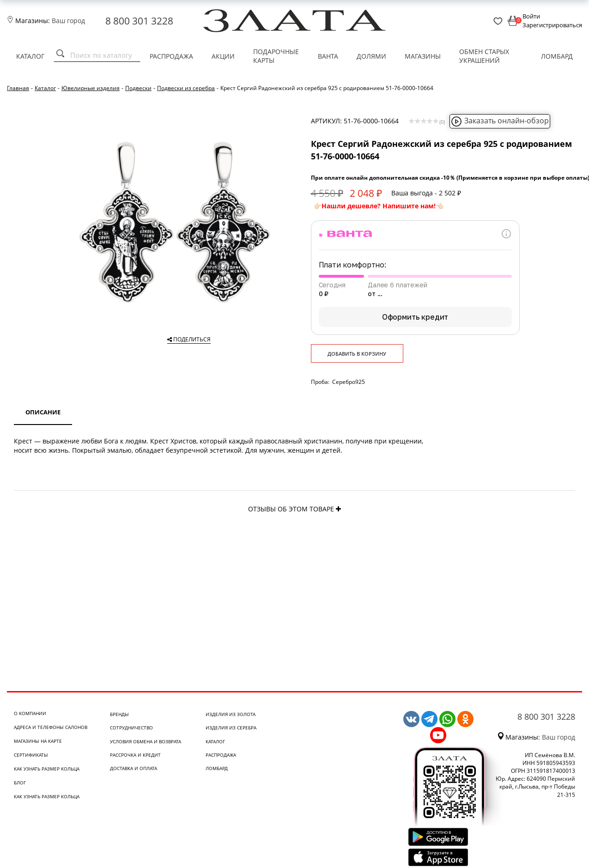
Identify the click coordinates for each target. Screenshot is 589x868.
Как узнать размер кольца (47, 769)
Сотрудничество (131, 728)
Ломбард (557, 56)
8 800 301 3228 (139, 21)
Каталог (30, 56)
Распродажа (171, 56)
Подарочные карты (276, 56)
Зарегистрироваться (552, 25)
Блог (20, 783)
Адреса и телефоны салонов (51, 727)
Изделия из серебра (231, 728)
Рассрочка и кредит (135, 755)
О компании (30, 713)
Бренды (119, 714)
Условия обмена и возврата (146, 741)
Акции (223, 56)
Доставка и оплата (134, 768)
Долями (371, 56)
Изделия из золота (231, 714)
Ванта (328, 56)
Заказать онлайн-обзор (500, 121)
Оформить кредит (415, 317)
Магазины (423, 56)
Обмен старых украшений (484, 56)
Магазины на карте (38, 741)
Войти (531, 16)
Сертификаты (31, 755)
